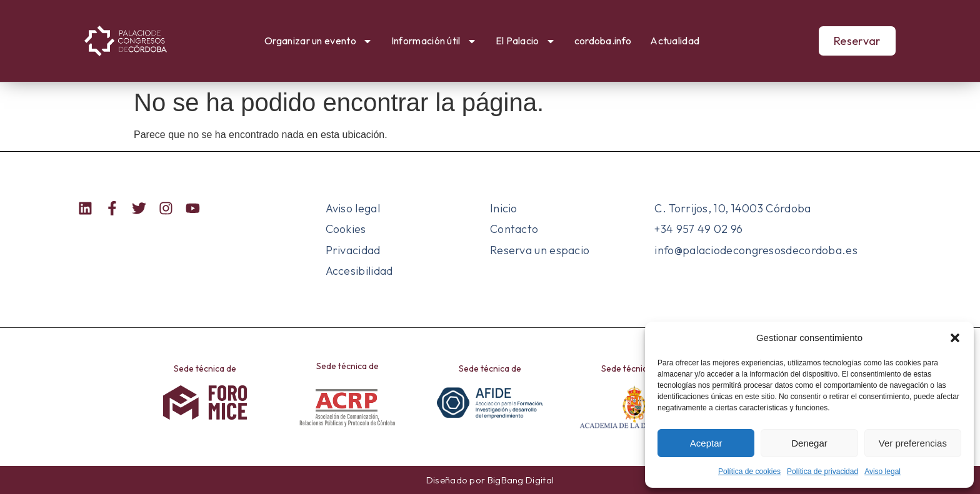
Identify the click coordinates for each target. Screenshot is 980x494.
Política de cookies (749, 472)
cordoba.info (603, 41)
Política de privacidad (822, 472)
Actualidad (675, 41)
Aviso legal (882, 472)
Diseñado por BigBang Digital (490, 480)
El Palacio (526, 41)
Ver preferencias (913, 443)
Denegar (809, 443)
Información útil (434, 41)
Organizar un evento (318, 41)
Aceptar (706, 443)
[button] (955, 338)
